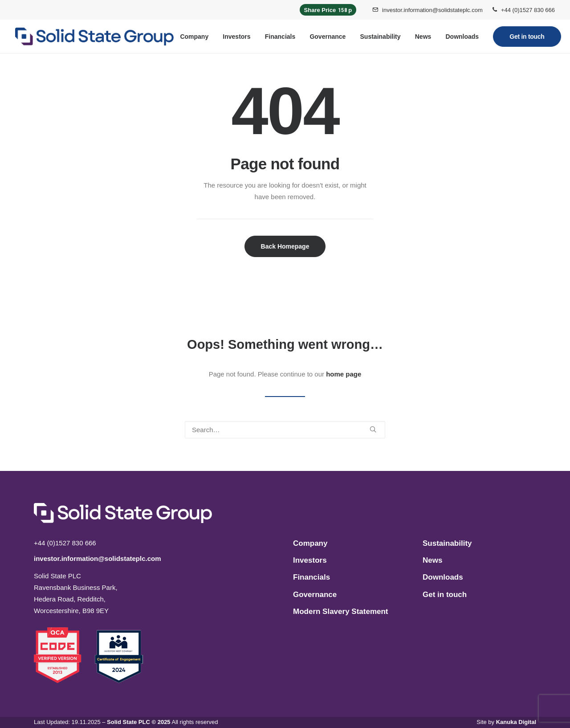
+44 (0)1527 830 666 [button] (528, 10)
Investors (236, 37)
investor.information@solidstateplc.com (432, 10)
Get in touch (445, 595)
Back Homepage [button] (285, 246)
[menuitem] (427, 10)
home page (344, 374)
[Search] (285, 430)
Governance (328, 37)
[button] (373, 429)
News (423, 37)
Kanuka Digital (516, 722)
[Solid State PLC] (94, 37)
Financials (280, 37)
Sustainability (381, 37)
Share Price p (328, 10)
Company (194, 37)
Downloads (462, 37)
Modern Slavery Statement (341, 611)
